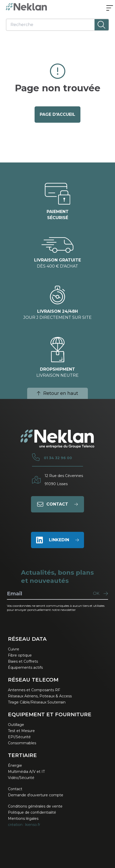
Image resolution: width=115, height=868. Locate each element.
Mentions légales (23, 819)
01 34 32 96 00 (58, 458)
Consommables (22, 743)
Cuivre (14, 649)
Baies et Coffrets (23, 661)
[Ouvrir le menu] (110, 8)
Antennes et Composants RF (34, 690)
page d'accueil (57, 114)
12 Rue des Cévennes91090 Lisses (64, 480)
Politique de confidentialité (32, 812)
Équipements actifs (25, 668)
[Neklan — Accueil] (26, 7)
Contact (15, 789)
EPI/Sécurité (19, 737)
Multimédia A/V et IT (26, 772)
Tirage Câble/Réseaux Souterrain (37, 702)
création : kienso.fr (24, 825)
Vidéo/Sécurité (21, 778)
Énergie (15, 765)
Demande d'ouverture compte (36, 795)
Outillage (16, 725)
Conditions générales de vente (35, 806)
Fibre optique (20, 655)
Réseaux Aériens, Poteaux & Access (40, 696)
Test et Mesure (21, 731)
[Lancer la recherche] (102, 25)
